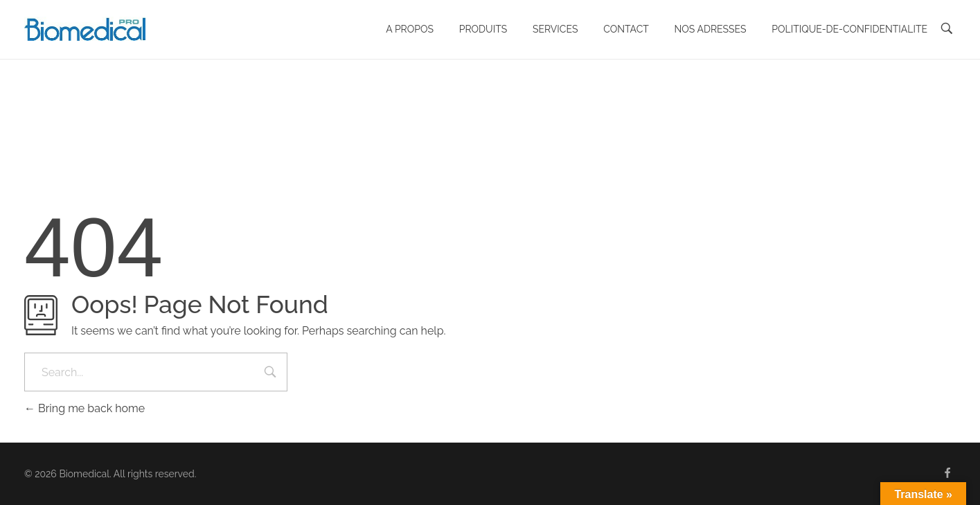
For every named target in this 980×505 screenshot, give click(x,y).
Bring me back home (84, 408)
